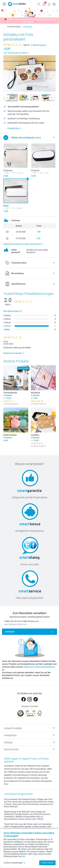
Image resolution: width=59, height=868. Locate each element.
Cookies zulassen (47, 863)
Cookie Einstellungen (15, 863)
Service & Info (11, 749)
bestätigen (10, 632)
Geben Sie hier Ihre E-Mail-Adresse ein (22, 621)
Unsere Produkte (13, 728)
